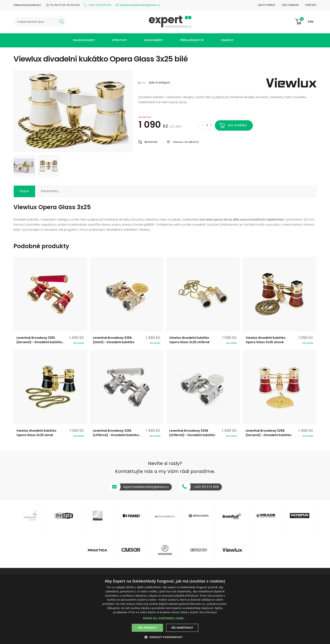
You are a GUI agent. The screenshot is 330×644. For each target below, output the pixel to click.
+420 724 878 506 (100, 5)
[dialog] (165, 609)
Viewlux (291, 83)
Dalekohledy (84, 40)
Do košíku (238, 125)
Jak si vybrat (267, 5)
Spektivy (119, 40)
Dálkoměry (154, 40)
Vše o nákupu (290, 5)
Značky (227, 40)
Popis (24, 191)
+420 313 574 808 (206, 487)
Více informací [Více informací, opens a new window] (208, 612)
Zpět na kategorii (159, 82)
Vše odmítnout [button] (182, 628)
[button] (165, 618)
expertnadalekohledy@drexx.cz (140, 5)
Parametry (50, 191)
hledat (62, 22)
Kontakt (311, 5)
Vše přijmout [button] (147, 628)
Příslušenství (192, 40)
